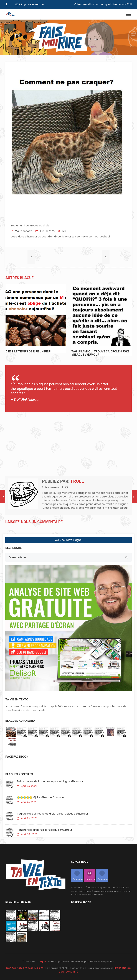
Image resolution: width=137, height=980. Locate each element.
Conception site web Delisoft (26, 968)
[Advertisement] (68, 444)
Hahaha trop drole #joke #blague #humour (45, 830)
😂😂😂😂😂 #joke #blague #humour (41, 797)
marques (42, 961)
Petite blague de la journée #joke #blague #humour (50, 781)
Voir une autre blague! (68, 540)
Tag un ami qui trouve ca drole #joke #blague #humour (53, 814)
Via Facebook (23, 231)
